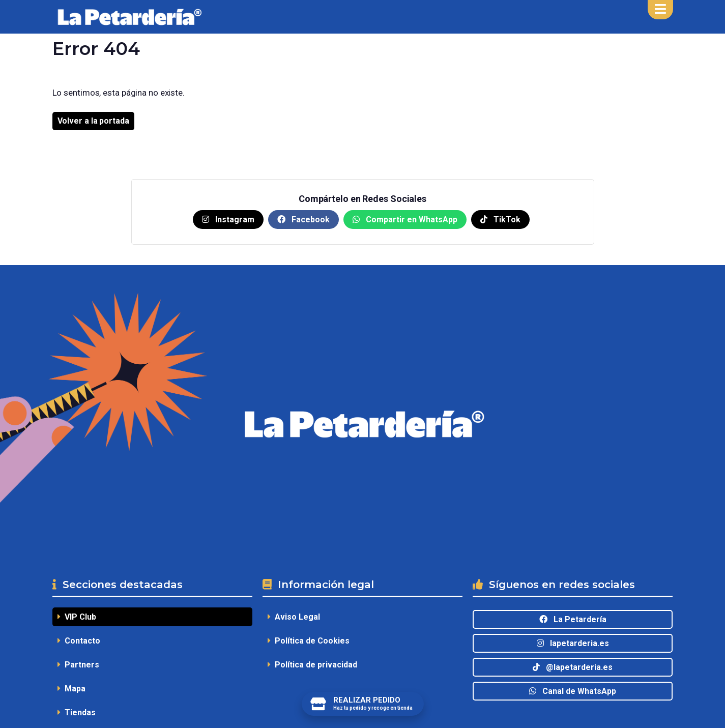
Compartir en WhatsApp (405, 220)
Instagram (228, 220)
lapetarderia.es (573, 643)
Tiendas (77, 712)
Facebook (303, 220)
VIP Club (77, 617)
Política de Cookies (309, 641)
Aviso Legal (294, 617)
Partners (78, 665)
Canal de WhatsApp (573, 691)
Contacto (79, 641)
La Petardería (573, 619)
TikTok (500, 220)
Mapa (71, 689)
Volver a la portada (93, 121)
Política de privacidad (312, 665)
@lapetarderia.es (573, 667)
